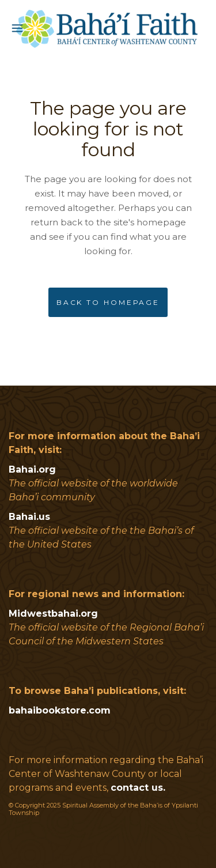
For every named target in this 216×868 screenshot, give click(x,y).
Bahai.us (29, 517)
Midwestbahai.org (53, 614)
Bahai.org (32, 469)
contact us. (138, 788)
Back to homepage (108, 302)
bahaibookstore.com (60, 710)
